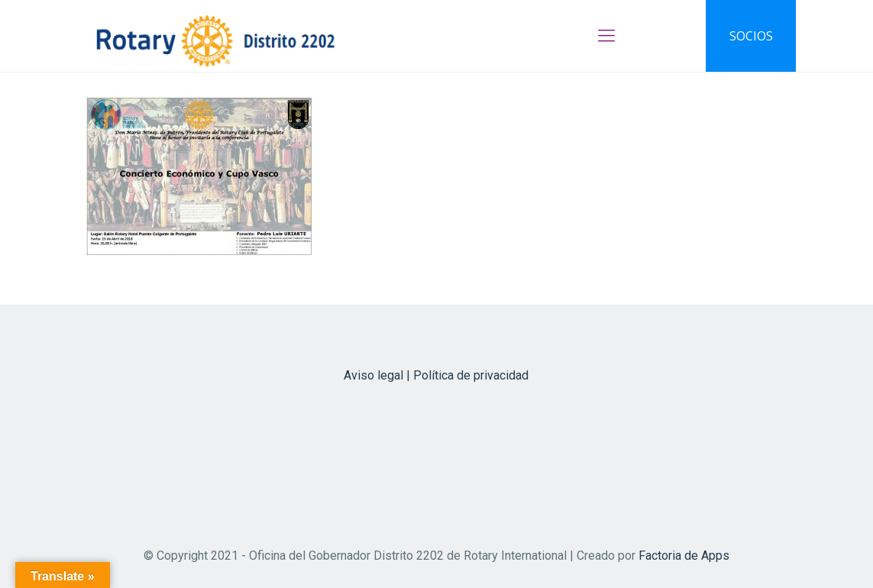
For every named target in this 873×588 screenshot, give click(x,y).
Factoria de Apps (684, 556)
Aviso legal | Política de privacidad (436, 375)
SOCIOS (751, 36)
